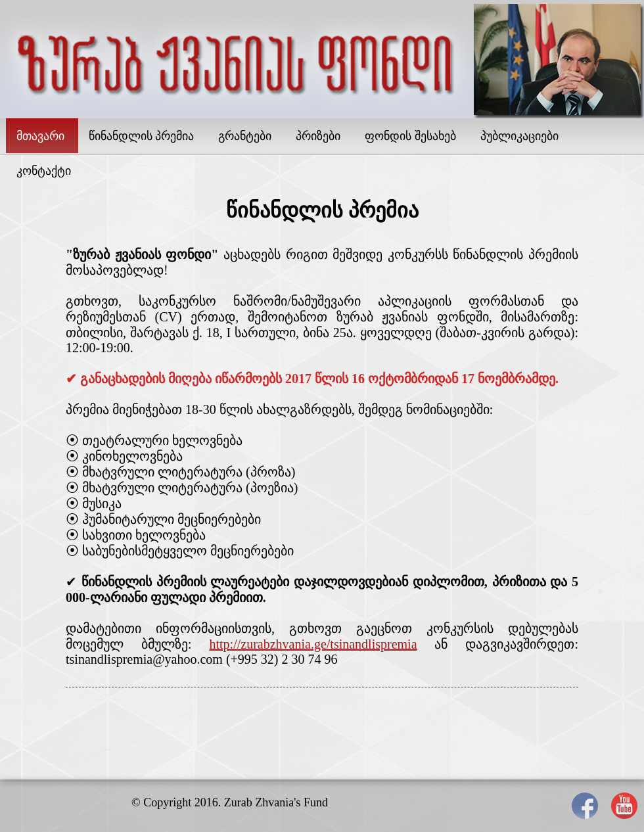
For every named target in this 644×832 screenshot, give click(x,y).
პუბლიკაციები (519, 136)
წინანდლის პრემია (142, 136)
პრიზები (318, 136)
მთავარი (40, 136)
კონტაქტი (44, 171)
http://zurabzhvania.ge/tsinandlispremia (313, 644)
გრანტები (245, 136)
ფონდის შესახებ (410, 136)
